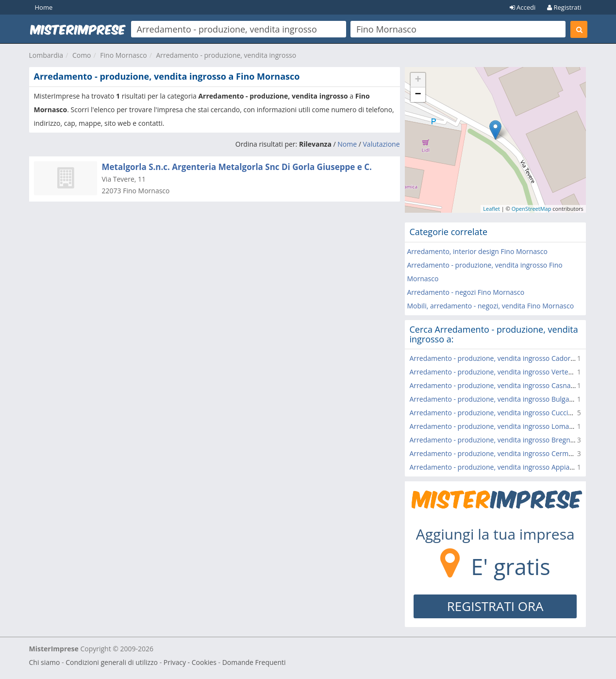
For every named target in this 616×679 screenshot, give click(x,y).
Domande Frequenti (254, 662)
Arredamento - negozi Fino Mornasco (466, 292)
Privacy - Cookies (190, 662)
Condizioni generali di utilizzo (112, 662)
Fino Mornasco (123, 55)
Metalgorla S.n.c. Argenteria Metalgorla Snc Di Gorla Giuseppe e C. (237, 167)
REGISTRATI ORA (495, 606)
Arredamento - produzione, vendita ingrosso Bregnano (496, 440)
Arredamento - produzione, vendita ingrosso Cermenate (498, 453)
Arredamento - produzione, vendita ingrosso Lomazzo (495, 426)
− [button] (418, 95)
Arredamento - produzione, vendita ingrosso (226, 55)
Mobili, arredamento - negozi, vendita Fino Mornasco (491, 306)
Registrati (564, 7)
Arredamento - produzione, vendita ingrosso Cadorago (496, 358)
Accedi (523, 7)
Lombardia (46, 55)
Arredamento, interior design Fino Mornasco (477, 251)
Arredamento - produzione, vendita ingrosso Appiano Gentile (506, 467)
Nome (347, 144)
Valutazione (382, 144)
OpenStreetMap (532, 209)
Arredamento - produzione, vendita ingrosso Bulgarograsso (503, 399)
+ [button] (418, 80)
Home (44, 7)
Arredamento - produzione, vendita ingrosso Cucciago (495, 413)
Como (82, 55)
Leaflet (491, 209)
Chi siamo (45, 662)
